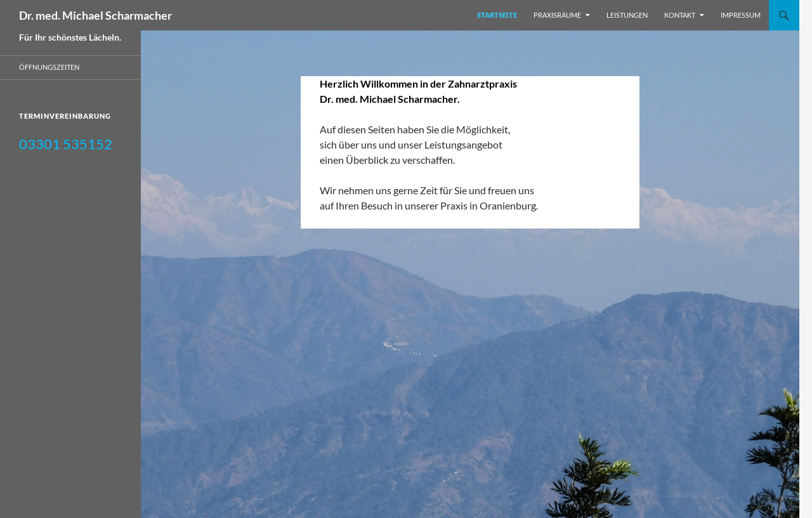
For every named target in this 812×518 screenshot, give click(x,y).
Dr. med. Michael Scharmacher (95, 15)
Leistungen (627, 15)
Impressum (741, 15)
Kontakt (680, 15)
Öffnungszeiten (49, 67)
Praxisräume (557, 15)
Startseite (497, 15)
